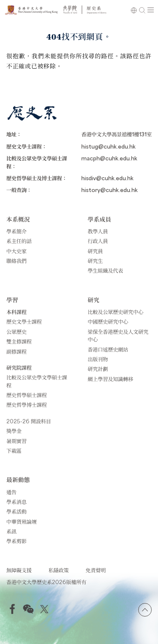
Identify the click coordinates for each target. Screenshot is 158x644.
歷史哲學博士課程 (27, 405)
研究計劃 (98, 369)
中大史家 (16, 251)
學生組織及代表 (105, 271)
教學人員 (98, 231)
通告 (11, 492)
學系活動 (16, 511)
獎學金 (14, 431)
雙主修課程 (19, 341)
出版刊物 (98, 359)
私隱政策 (59, 570)
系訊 (11, 531)
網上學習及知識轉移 (110, 379)
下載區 (14, 451)
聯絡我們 (16, 261)
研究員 (95, 251)
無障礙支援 (19, 570)
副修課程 (16, 352)
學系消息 (16, 502)
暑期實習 (16, 441)
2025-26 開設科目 (29, 421)
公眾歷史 (16, 332)
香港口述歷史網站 (108, 349)
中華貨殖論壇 (21, 522)
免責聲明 (96, 570)
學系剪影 (16, 541)
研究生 (95, 261)
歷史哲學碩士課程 (27, 395)
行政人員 (98, 241)
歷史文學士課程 (24, 322)
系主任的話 (19, 241)
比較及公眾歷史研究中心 (115, 312)
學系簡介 (16, 231)
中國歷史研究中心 (108, 322)
